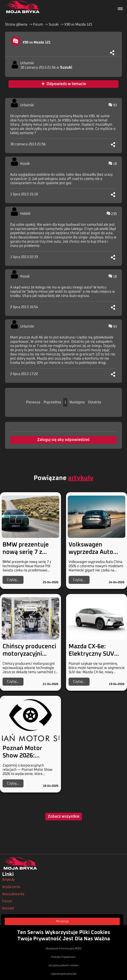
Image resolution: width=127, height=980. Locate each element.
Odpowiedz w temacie (64, 84)
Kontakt (8, 908)
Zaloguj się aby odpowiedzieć (63, 440)
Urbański (27, 63)
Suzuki (54, 24)
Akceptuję (62, 921)
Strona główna (16, 24)
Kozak (25, 164)
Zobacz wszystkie (64, 817)
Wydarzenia (11, 887)
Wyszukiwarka (13, 894)
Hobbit (25, 214)
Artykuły (8, 880)
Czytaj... (13, 580)
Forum (38, 24)
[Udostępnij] (112, 53)
